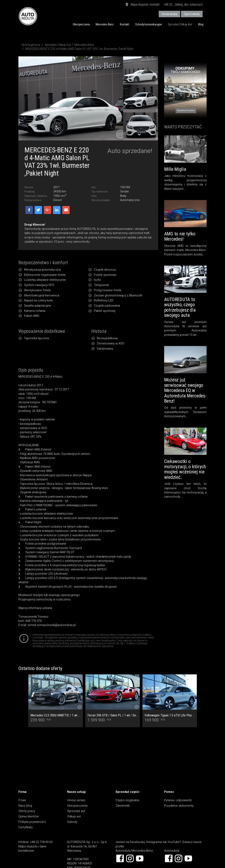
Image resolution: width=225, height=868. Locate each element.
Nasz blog (25, 806)
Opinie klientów (29, 816)
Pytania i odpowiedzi (178, 800)
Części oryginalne (127, 800)
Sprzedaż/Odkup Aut (180, 24)
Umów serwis (76, 800)
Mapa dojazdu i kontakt (142, 5)
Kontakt (125, 24)
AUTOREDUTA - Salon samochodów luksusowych (28, 16)
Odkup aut (74, 816)
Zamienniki (123, 806)
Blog (201, 24)
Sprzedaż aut (76, 811)
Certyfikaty (26, 827)
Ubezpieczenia (81, 24)
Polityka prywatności (32, 822)
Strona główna (31, 45)
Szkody (72, 822)
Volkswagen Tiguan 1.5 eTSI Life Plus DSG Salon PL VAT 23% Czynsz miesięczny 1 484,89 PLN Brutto (170, 715)
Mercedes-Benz (105, 24)
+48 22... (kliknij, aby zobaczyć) (183, 4)
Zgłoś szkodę (192, 14)
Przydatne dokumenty (179, 806)
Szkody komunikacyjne (149, 24)
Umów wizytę (169, 14)
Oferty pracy (27, 811)
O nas (22, 800)
